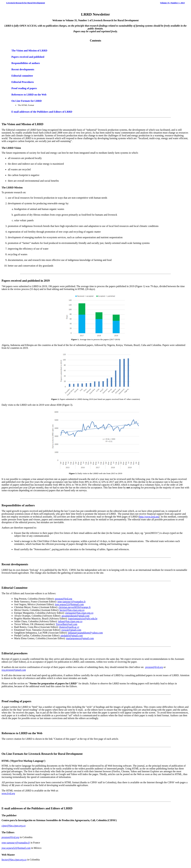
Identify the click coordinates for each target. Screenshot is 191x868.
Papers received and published (28, 57)
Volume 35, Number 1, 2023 (172, 3)
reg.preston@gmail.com (14, 670)
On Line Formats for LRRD (27, 101)
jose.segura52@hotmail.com (69, 604)
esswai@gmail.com (71, 630)
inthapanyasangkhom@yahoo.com (85, 633)
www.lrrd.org (8, 793)
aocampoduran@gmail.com (75, 616)
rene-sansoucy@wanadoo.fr (71, 602)
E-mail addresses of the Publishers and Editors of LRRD (42, 112)
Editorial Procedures (23, 82)
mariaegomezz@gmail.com (80, 638)
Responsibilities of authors (26, 63)
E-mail (6, 808)
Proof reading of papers (24, 88)
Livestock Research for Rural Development (26, 3)
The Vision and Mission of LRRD (29, 51)
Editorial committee (22, 76)
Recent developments (23, 69)
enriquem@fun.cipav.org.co (79, 613)
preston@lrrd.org (64, 599)
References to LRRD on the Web (29, 95)
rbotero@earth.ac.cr (69, 627)
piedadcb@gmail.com (72, 636)
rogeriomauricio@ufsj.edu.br (83, 619)
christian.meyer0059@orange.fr (75, 607)
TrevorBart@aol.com (67, 624)
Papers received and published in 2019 (26, 281)
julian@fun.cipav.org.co (70, 621)
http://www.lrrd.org (149, 517)
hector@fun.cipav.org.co (72, 610)
